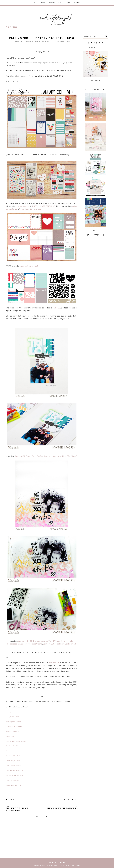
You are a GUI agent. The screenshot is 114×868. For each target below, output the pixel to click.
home (35, 3)
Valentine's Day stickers (30, 209)
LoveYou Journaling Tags (14, 775)
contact (77, 3)
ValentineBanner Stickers (14, 770)
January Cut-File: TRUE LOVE (64, 456)
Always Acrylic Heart (13, 761)
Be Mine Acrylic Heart (13, 756)
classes (52, 3)
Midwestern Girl (53, 866)
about (43, 3)
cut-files (57, 308)
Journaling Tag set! (30, 266)
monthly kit (54, 42)
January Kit (26, 76)
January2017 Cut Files (13, 785)
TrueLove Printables (13, 780)
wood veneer (24, 206)
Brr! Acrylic (9, 751)
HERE (30, 707)
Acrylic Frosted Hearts (13, 766)
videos (61, 3)
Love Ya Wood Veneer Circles (54, 641)
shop (69, 3)
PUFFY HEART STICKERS (44, 206)
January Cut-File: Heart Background (60, 644)
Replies (10, 800)
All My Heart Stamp (33, 644)
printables (36, 308)
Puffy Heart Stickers (14, 726)
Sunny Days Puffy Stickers (38, 456)
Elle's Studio (26, 42)
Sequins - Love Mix (12, 731)
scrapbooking (65, 42)
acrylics (13, 206)
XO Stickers (35, 641)
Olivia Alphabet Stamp (13, 722)
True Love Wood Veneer (14, 746)
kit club (45, 42)
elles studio (37, 42)
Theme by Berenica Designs (70, 866)
